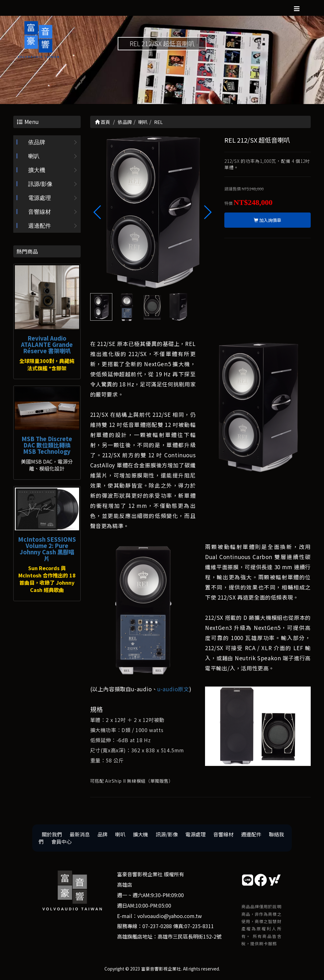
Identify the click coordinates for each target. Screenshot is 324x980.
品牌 (103, 835)
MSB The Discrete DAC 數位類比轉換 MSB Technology (47, 445)
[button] (207, 212)
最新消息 (80, 835)
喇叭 (34, 156)
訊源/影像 (40, 184)
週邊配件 (40, 226)
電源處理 (40, 198)
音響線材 (40, 212)
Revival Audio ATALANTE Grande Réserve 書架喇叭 (47, 344)
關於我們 (52, 835)
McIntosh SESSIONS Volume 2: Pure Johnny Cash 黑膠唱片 (47, 549)
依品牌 (37, 142)
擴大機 (37, 170)
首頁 (103, 122)
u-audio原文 (173, 689)
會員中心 (61, 841)
